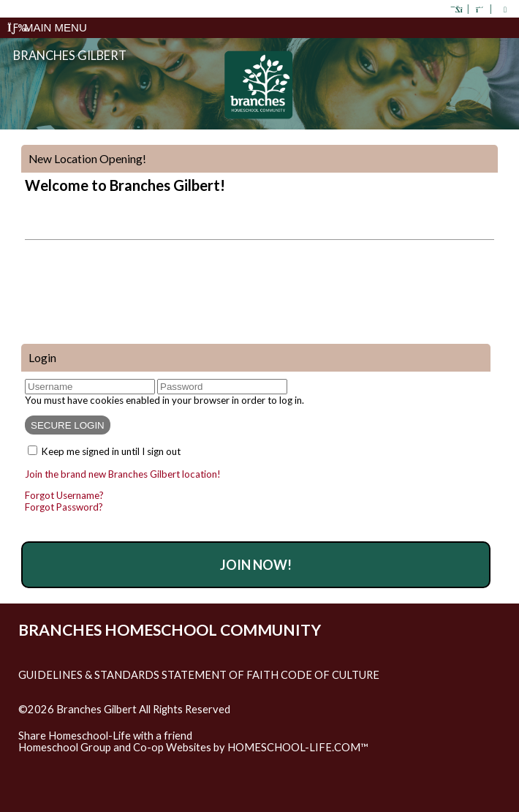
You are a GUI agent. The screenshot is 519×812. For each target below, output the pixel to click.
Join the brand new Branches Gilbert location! (123, 474)
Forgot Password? (64, 507)
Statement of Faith (220, 675)
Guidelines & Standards (89, 675)
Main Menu (47, 27)
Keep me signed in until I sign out (111, 451)
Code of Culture (330, 675)
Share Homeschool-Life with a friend (105, 736)
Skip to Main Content (80, 721)
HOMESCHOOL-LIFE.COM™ (298, 747)
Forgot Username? (64, 495)
